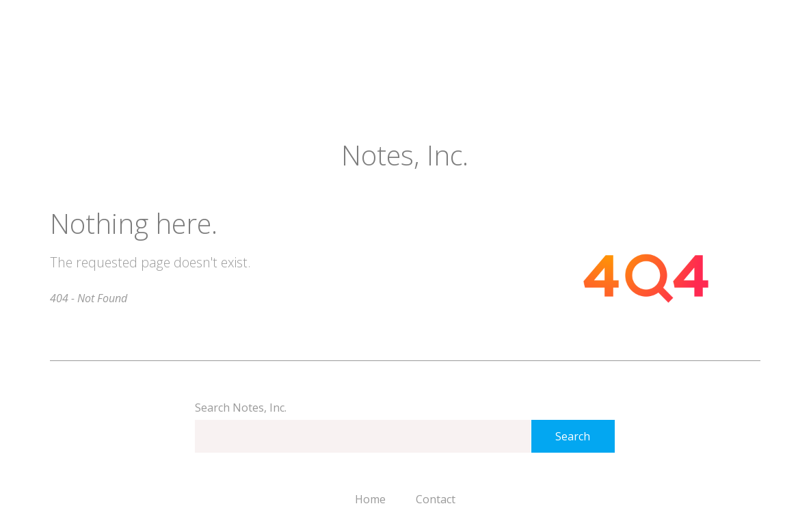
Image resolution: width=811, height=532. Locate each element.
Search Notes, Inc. (241, 408)
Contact (436, 499)
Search (573, 436)
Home (370, 499)
